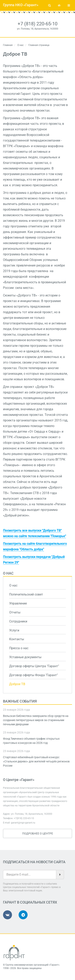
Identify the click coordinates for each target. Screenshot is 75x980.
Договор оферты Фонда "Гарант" (33, 675)
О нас (20, 45)
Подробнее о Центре (38, 833)
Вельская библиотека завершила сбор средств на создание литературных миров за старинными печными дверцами (36, 720)
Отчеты (15, 612)
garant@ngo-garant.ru (23, 823)
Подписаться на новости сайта (34, 862)
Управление (18, 603)
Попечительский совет (26, 594)
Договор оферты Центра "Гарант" (34, 666)
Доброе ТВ (17, 684)
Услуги (14, 630)
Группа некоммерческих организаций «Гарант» (32, 965)
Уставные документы (25, 657)
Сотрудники (18, 621)
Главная (8, 45)
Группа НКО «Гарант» (21, 5)
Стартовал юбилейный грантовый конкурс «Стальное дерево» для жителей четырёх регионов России (36, 761)
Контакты (17, 639)
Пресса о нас (19, 648)
